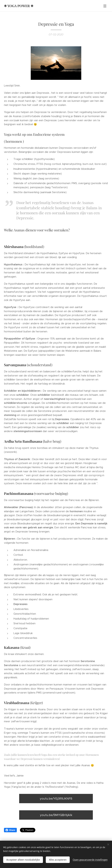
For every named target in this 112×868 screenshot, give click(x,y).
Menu (105, 6)
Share (10, 830)
